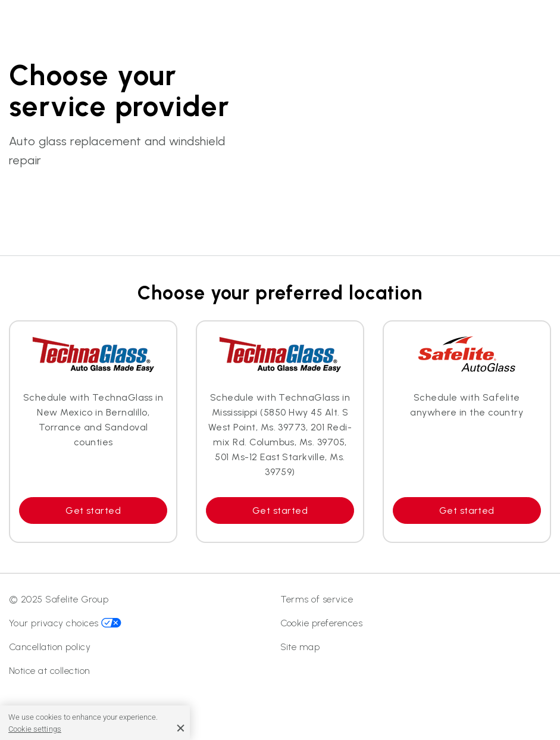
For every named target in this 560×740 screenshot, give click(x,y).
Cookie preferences (322, 623)
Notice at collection (50, 671)
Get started (93, 510)
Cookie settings (35, 729)
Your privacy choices (65, 623)
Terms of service (317, 599)
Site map (300, 647)
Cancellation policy (50, 647)
